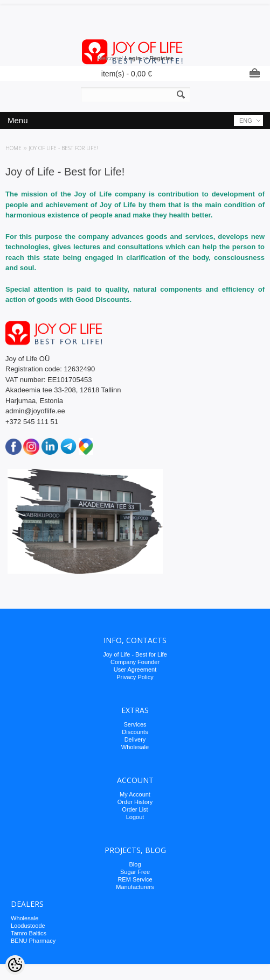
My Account (135, 794)
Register (161, 58)
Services (135, 724)
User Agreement (135, 669)
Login (133, 58)
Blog (135, 864)
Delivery (135, 739)
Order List (135, 809)
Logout (135, 817)
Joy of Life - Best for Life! (63, 148)
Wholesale (135, 747)
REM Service (135, 879)
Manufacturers (135, 887)
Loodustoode (28, 926)
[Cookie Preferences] (15, 965)
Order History (135, 802)
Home (13, 148)
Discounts (135, 732)
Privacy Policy (135, 677)
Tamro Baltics (29, 933)
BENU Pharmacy (33, 941)
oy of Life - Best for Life (137, 654)
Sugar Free (135, 872)
